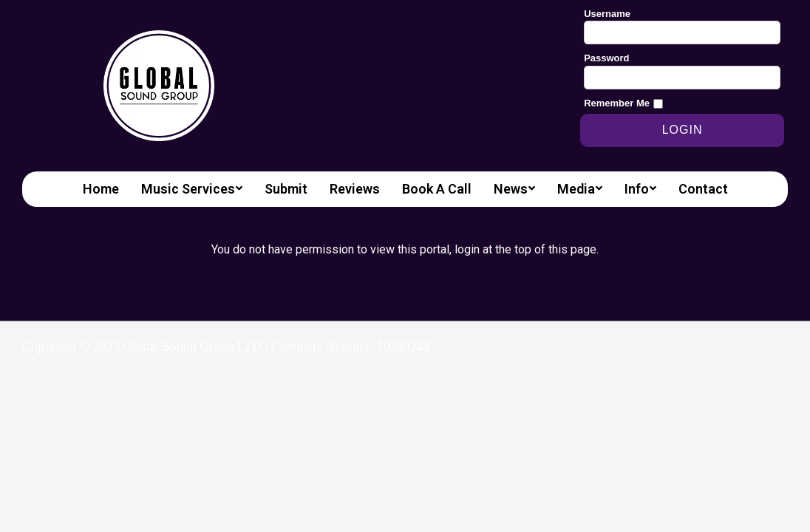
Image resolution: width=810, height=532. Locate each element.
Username (607, 14)
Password (606, 58)
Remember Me (617, 103)
